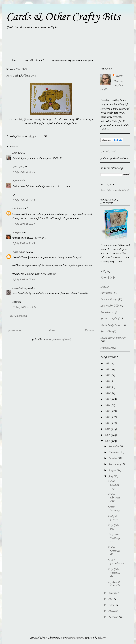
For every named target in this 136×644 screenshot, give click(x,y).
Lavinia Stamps (109, 299)
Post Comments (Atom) (58, 340)
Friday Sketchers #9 (114, 551)
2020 (108, 375)
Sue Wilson (106, 332)
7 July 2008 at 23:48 (23, 243)
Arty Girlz (24, 119)
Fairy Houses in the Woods (115, 191)
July (111, 476)
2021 (108, 370)
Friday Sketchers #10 (114, 498)
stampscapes (107, 348)
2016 (108, 393)
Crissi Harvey (20, 288)
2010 (108, 429)
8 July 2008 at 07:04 (23, 280)
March (112, 611)
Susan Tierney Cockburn (113, 338)
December (114, 447)
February (114, 617)
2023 (108, 364)
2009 (108, 435)
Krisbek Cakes (108, 278)
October (113, 458)
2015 (108, 399)
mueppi (17, 232)
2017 (108, 387)
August (113, 470)
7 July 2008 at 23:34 (23, 224)
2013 (108, 411)
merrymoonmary (75, 638)
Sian (15, 153)
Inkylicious (106, 293)
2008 (108, 441)
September (114, 464)
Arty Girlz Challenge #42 (114, 538)
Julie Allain (19, 252)
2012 (108, 417)
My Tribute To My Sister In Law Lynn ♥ (73, 61)
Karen (16, 181)
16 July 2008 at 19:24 (24, 307)
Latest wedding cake (113, 485)
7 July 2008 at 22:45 (23, 172)
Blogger (101, 638)
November (114, 453)
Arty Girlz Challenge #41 (114, 573)
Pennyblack (107, 312)
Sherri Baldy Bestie (111, 325)
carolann (17, 209)
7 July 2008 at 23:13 (23, 200)
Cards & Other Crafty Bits (63, 17)
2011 (108, 423)
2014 (108, 405)
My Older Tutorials (34, 60)
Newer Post (15, 331)
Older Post (88, 331)
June (111, 593)
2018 (108, 381)
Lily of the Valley (110, 306)
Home (13, 60)
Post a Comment (18, 316)
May (111, 599)
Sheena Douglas (109, 319)
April (111, 605)
